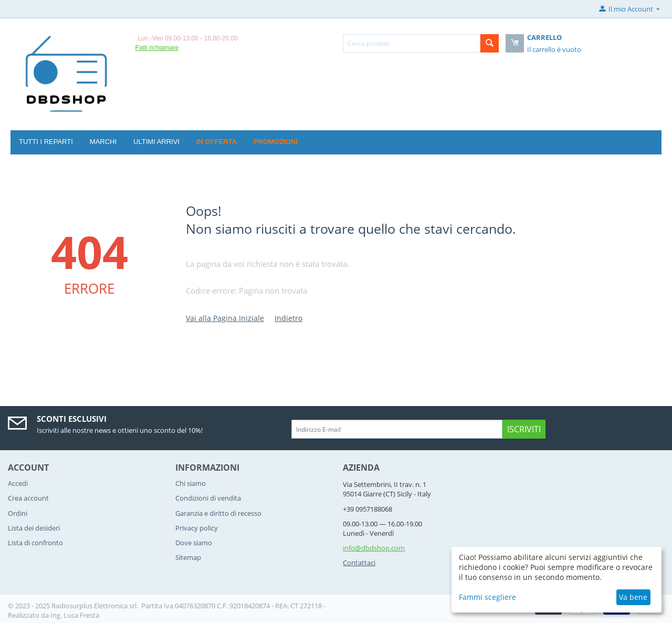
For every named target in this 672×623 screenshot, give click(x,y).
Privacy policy (197, 528)
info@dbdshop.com (374, 548)
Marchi (103, 142)
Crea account (28, 498)
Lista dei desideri (34, 528)
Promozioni (276, 142)
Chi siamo (191, 483)
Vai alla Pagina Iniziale (225, 318)
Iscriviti (524, 429)
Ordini (18, 513)
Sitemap (188, 557)
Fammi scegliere (487, 597)
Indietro (288, 318)
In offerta (217, 142)
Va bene (633, 597)
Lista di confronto (35, 543)
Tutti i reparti (46, 142)
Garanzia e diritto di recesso (218, 513)
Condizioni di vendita (208, 498)
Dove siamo (194, 543)
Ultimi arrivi (156, 142)
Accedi (18, 483)
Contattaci (359, 563)
